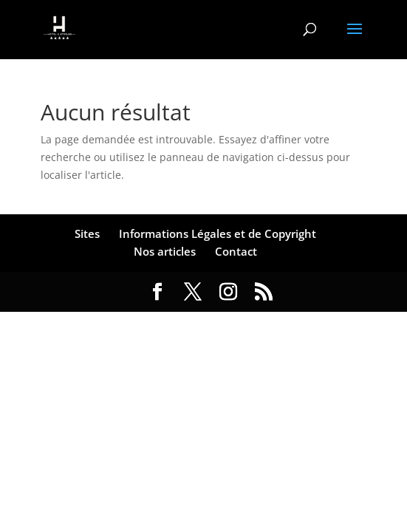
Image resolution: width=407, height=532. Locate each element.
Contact (236, 251)
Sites (87, 233)
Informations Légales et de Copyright (218, 233)
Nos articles (165, 251)
